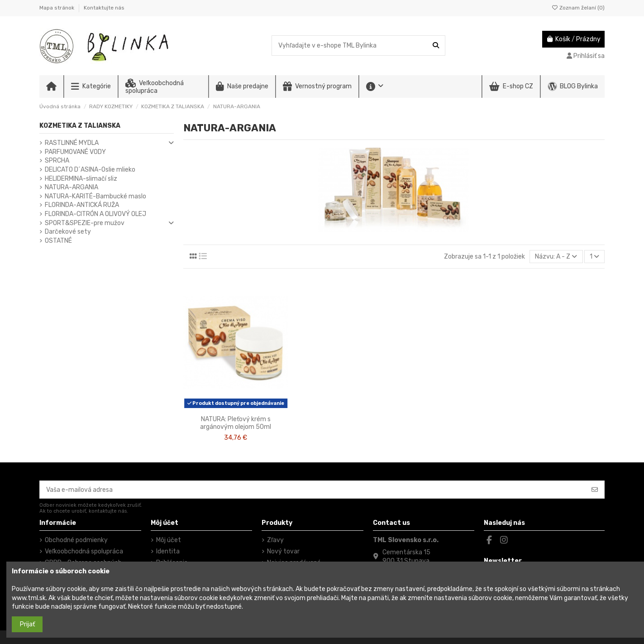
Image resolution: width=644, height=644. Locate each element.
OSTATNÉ (58, 241)
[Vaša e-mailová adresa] (313, 490)
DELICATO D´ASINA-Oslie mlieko (90, 170)
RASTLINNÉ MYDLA (72, 143)
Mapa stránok (57, 8)
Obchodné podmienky (76, 540)
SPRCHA (57, 161)
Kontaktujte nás (104, 8)
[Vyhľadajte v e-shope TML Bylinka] (436, 46)
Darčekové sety (68, 232)
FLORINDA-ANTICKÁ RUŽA (82, 205)
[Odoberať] (595, 490)
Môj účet (169, 540)
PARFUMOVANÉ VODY (75, 152)
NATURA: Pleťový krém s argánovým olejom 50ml (236, 423)
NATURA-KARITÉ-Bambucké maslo (95, 196)
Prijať (27, 624)
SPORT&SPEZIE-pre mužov (85, 223)
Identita (168, 551)
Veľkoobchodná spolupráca (84, 551)
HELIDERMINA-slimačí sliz (81, 179)
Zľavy (275, 540)
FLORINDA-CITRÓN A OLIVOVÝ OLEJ (95, 214)
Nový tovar (283, 551)
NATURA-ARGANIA (72, 187)
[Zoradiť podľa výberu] (556, 257)
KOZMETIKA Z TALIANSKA (80, 126)
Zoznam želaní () (578, 8)
